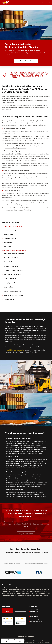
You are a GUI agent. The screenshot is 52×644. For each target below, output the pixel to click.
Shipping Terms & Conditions (26, 626)
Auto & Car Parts (9, 262)
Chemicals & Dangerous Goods (13, 270)
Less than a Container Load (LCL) (11, 154)
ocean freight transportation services (14, 100)
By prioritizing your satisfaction (14, 350)
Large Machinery (9, 287)
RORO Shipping (9, 243)
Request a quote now (26, 534)
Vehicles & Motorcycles (11, 266)
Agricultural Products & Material (14, 254)
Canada (36, 166)
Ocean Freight (8, 234)
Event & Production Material (13, 275)
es (44, 2)
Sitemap (21, 622)
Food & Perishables (10, 279)
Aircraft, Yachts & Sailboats (13, 258)
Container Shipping (10, 238)
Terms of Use (12, 622)
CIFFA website (32, 632)
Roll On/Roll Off (7, 201)
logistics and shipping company (23, 96)
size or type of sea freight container (16, 148)
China (4, 103)
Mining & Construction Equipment (14, 295)
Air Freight (7, 247)
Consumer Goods (9, 300)
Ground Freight (35, 599)
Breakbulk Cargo (35, 609)
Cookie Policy (39, 622)
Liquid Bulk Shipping (36, 611)
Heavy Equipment (9, 283)
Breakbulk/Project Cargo (9, 174)
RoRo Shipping (34, 606)
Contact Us (20, 599)
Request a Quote (26, 61)
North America (42, 100)
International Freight (10, 230)
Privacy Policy (29, 622)
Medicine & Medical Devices (12, 291)
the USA (42, 166)
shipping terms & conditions (10, 634)
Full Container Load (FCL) (9, 131)
